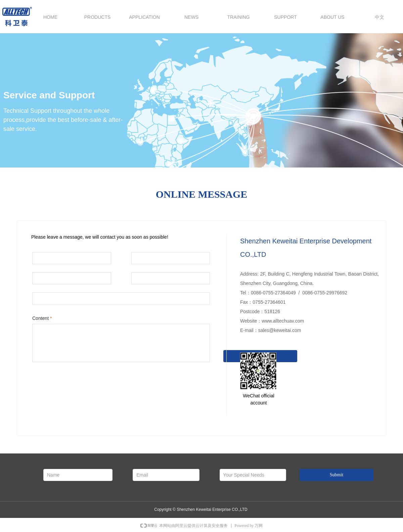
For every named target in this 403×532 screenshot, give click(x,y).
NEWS (191, 17)
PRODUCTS (98, 17)
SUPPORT (285, 17)
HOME (50, 17)
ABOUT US (332, 17)
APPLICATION (144, 17)
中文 (379, 17)
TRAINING (239, 17)
